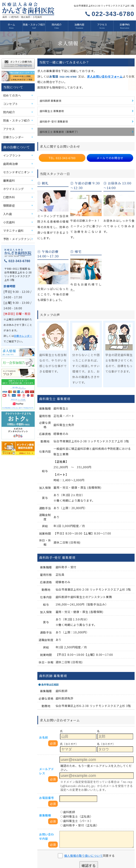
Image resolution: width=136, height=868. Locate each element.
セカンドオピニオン (15, 167)
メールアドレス (47, 716)
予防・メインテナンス (16, 232)
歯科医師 (67, 752)
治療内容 (79, 24)
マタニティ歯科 (12, 224)
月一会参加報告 (116, 849)
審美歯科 (8, 175)
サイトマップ (114, 856)
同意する (89, 790)
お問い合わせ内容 (47, 773)
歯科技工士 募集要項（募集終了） (58, 127)
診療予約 (125, 24)
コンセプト (10, 101)
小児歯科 (8, 216)
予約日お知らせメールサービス (87, 849)
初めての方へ (11, 93)
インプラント (11, 151)
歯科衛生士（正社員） (75, 756)
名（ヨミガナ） (106, 692)
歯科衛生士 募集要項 (51, 107)
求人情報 (12, 849)
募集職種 (44, 755)
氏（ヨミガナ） (69, 692)
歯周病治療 (10, 159)
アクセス (102, 24)
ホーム (11, 24)
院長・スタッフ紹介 (34, 24)
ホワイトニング (12, 184)
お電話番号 (46, 738)
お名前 (43, 689)
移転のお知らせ (49, 856)
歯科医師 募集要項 (50, 97)
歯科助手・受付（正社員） (77, 763)
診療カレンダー (12, 134)
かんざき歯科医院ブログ (20, 856)
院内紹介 (57, 24)
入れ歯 (7, 208)
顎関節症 (8, 200)
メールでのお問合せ (110, 152)
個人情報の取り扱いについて (84, 790)
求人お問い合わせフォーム (97, 74)
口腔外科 (8, 192)
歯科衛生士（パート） (75, 759)
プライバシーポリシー (86, 856)
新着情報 (12, 836)
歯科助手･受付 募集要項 (53, 117)
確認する (89, 799)
